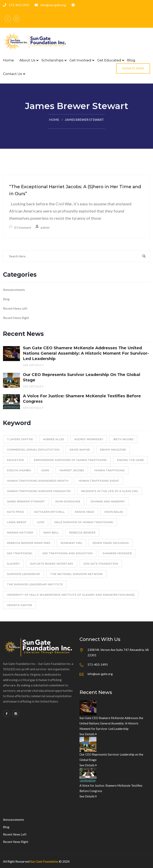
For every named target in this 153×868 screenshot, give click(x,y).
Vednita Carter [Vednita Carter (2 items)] (20, 605)
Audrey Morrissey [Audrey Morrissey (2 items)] (89, 439)
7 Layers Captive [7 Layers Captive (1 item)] (20, 439)
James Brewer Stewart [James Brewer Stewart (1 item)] (26, 501)
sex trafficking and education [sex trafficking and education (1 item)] (67, 553)
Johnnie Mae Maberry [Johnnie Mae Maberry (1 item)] (108, 501)
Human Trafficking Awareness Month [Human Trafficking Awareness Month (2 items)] (38, 481)
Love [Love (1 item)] (41, 522)
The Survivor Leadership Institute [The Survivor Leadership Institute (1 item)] (35, 584)
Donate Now (133, 68)
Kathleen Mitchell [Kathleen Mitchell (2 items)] (49, 512)
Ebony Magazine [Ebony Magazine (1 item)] (113, 450)
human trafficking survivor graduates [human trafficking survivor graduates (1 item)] (39, 491)
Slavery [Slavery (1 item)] (13, 564)
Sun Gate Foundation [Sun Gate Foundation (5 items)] (101, 564)
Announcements (14, 290)
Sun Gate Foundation (44, 861)
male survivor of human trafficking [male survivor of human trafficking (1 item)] (84, 522)
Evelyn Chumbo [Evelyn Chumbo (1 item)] (19, 470)
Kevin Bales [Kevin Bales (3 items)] (114, 512)
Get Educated (109, 60)
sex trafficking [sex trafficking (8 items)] (20, 553)
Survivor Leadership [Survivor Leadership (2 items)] (24, 574)
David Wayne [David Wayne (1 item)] (80, 450)
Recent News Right (16, 318)
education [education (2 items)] (15, 460)
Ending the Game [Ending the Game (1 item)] (130, 460)
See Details (33, 365)
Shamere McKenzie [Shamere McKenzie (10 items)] (117, 553)
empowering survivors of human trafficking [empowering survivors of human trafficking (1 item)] (70, 460)
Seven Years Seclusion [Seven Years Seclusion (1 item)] (110, 543)
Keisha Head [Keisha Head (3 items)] (84, 512)
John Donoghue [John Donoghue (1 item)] (68, 501)
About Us (27, 60)
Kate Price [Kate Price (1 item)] (15, 512)
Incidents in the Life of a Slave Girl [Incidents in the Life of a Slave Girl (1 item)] (110, 491)
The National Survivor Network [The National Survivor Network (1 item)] (76, 574)
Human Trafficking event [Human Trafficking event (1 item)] (99, 481)
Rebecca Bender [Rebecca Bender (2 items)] (82, 532)
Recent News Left (15, 308)
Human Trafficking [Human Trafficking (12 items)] (109, 470)
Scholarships (52, 60)
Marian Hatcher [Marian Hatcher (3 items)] (20, 532)
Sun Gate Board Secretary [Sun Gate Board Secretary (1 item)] (52, 564)
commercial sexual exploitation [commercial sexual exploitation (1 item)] (33, 450)
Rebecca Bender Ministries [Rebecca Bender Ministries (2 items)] (29, 543)
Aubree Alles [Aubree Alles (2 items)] (54, 439)
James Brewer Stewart (84, 120)
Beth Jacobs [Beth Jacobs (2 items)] (123, 439)
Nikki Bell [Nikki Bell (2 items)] (51, 532)
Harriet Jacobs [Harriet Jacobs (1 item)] (72, 470)
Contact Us (13, 74)
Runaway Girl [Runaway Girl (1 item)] (71, 543)
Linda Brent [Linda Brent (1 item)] (17, 522)
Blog (131, 60)
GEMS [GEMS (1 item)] (45, 470)
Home (8, 60)
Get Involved (80, 60)
